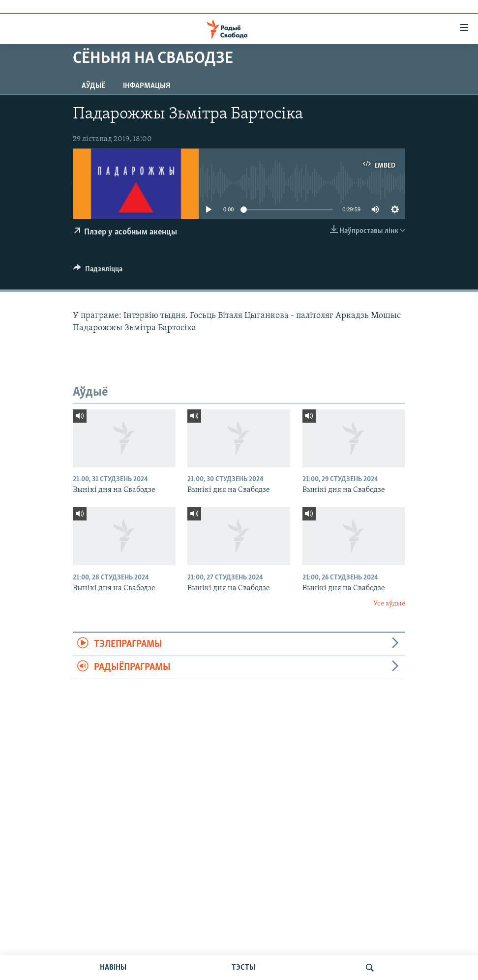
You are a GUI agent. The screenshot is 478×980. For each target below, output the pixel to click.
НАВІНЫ (113, 968)
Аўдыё (93, 86)
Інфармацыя (147, 86)
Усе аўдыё (389, 604)
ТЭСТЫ (243, 968)
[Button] (98, 271)
